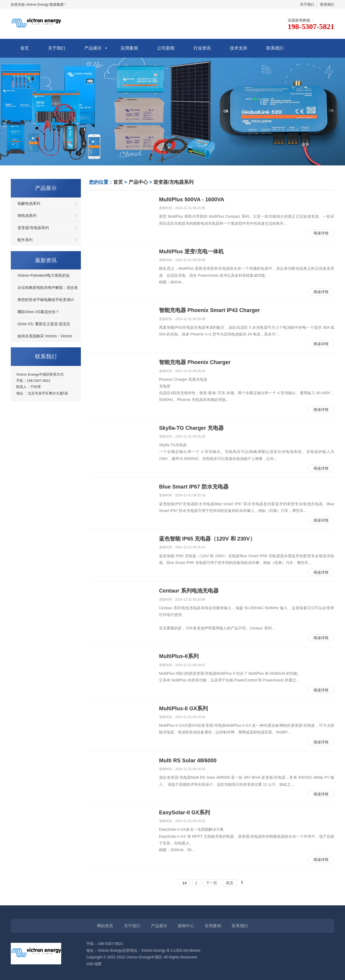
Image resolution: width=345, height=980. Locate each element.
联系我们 (327, 4)
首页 (25, 48)
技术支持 (239, 48)
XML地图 (94, 964)
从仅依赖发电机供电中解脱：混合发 (48, 288)
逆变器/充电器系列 (33, 228)
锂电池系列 (27, 216)
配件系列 (25, 240)
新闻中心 (186, 926)
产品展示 (93, 48)
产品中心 (138, 182)
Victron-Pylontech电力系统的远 (44, 275)
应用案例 (129, 48)
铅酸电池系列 (29, 203)
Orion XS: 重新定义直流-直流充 (44, 324)
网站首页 (105, 926)
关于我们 (307, 4)
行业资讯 (202, 48)
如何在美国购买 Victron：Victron (45, 336)
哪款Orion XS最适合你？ (38, 312)
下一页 (212, 883)
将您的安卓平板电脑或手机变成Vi (46, 300)
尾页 (230, 883)
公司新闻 (166, 48)
